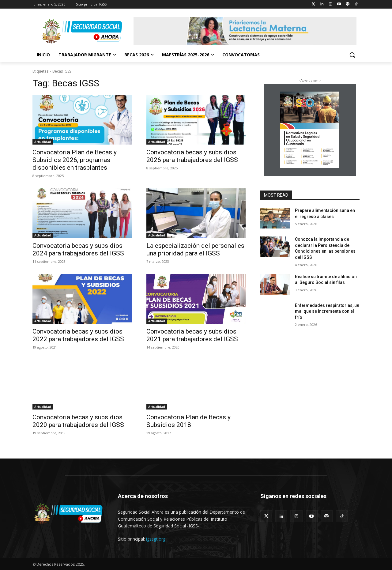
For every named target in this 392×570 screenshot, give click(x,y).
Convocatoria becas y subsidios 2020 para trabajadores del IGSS (78, 421)
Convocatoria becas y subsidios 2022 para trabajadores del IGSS (78, 335)
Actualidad (43, 142)
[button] (352, 55)
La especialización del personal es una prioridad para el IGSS (195, 249)
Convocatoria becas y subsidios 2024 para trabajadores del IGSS (78, 249)
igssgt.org (156, 539)
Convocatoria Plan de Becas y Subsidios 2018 (188, 421)
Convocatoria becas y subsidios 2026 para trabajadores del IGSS (192, 156)
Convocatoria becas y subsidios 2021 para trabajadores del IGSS (192, 335)
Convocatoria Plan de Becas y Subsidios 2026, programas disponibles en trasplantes (75, 160)
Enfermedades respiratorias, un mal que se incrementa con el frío (327, 311)
